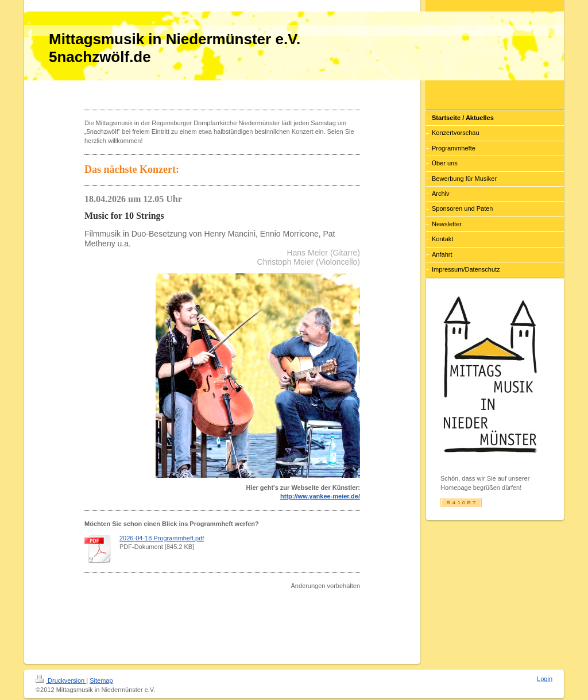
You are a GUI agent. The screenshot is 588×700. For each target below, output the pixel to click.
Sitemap (101, 680)
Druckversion (61, 680)
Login (545, 679)
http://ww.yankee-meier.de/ (320, 496)
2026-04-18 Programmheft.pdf (162, 538)
